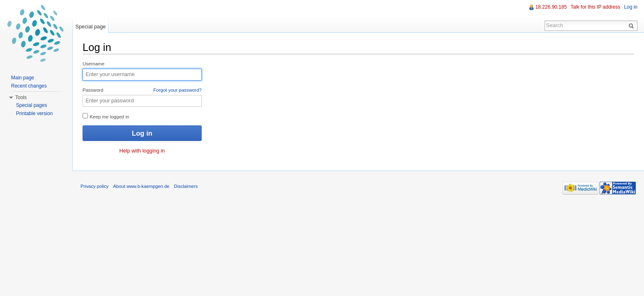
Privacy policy (94, 186)
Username (93, 64)
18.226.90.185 (551, 7)
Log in (631, 7)
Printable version (34, 113)
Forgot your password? (177, 90)
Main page (23, 78)
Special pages (31, 105)
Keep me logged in (106, 116)
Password (142, 90)
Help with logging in (142, 151)
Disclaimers (186, 186)
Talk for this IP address (595, 7)
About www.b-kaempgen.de (141, 186)
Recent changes (29, 86)
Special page (90, 27)
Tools (21, 97)
